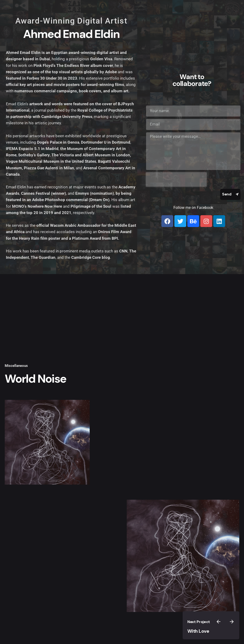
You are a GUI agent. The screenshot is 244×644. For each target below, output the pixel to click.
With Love (198, 631)
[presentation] (176, 179)
